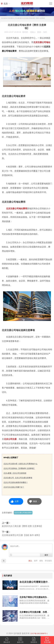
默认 (31, 561)
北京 (6, 4)
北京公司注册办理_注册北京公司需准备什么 (20, 464)
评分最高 (48, 561)
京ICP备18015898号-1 (39, 633)
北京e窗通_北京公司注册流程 (15, 473)
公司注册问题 (18, 18)
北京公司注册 (10, 439)
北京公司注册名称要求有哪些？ (16, 482)
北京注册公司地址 (42, 42)
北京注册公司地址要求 (23, 513)
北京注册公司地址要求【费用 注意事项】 (34, 18)
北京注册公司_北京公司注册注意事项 (18, 478)
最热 (41, 561)
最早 (36, 561)
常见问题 (10, 18)
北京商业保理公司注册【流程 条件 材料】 (21, 535)
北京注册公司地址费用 (17, 209)
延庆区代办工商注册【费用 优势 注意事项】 (22, 526)
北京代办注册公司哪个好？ (14, 487)
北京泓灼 (4, 18)
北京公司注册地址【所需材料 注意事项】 (19, 468)
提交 (46, 555)
